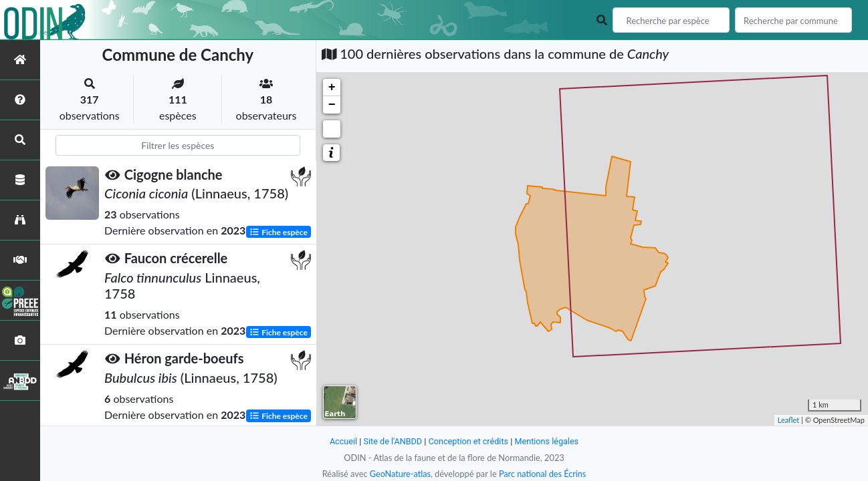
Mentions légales (548, 441)
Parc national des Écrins (543, 474)
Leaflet (789, 420)
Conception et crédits (468, 441)
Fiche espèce (279, 231)
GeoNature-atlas (399, 474)
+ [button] (332, 88)
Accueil (342, 441)
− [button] (332, 105)
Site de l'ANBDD (392, 441)
